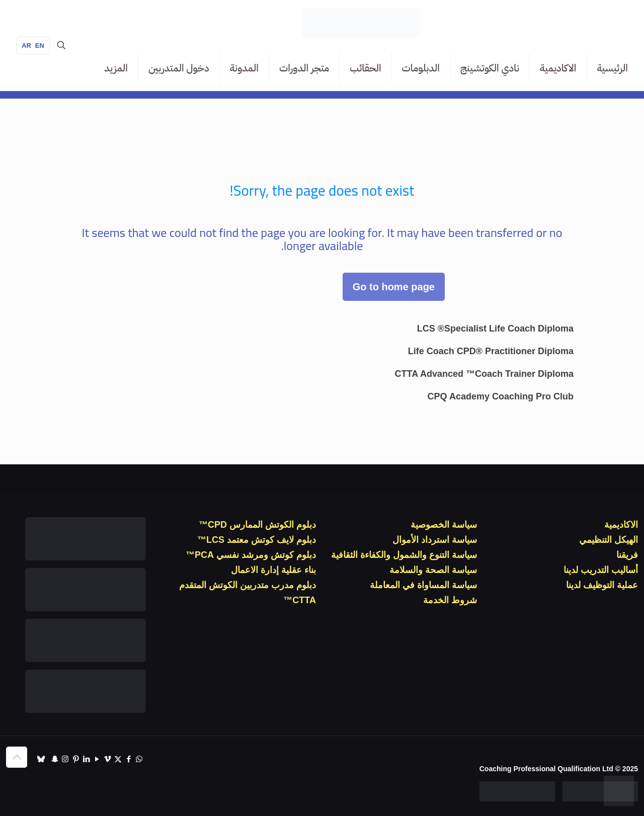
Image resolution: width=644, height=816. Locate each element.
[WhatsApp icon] (139, 759)
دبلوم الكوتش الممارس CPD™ (257, 525)
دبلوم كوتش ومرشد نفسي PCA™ (251, 555)
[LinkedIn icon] (86, 759)
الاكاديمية (621, 525)
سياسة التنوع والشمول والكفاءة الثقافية (404, 555)
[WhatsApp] (619, 791)
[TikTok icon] (41, 759)
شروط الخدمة (450, 600)
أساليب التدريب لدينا (601, 570)
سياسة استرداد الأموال (435, 540)
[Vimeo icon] (107, 759)
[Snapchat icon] (55, 759)
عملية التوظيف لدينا (602, 585)
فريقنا (627, 555)
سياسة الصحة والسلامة (433, 570)
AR (26, 46)
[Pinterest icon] (76, 759)
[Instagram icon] (65, 759)
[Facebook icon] (129, 759)
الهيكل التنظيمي (609, 540)
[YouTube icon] (97, 759)
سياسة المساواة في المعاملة (423, 585)
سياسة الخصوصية (444, 525)
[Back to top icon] (17, 757)
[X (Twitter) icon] (118, 759)
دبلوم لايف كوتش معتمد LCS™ (257, 540)
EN (40, 46)
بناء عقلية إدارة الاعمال (273, 570)
